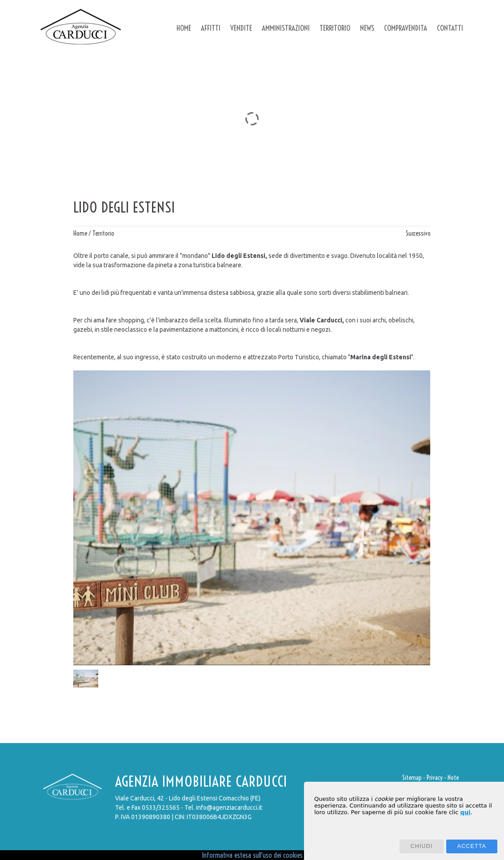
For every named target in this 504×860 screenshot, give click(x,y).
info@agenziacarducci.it (229, 808)
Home (80, 233)
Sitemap (412, 778)
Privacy (435, 778)
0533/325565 (161, 808)
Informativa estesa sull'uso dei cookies (252, 855)
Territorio (103, 233)
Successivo (418, 233)
